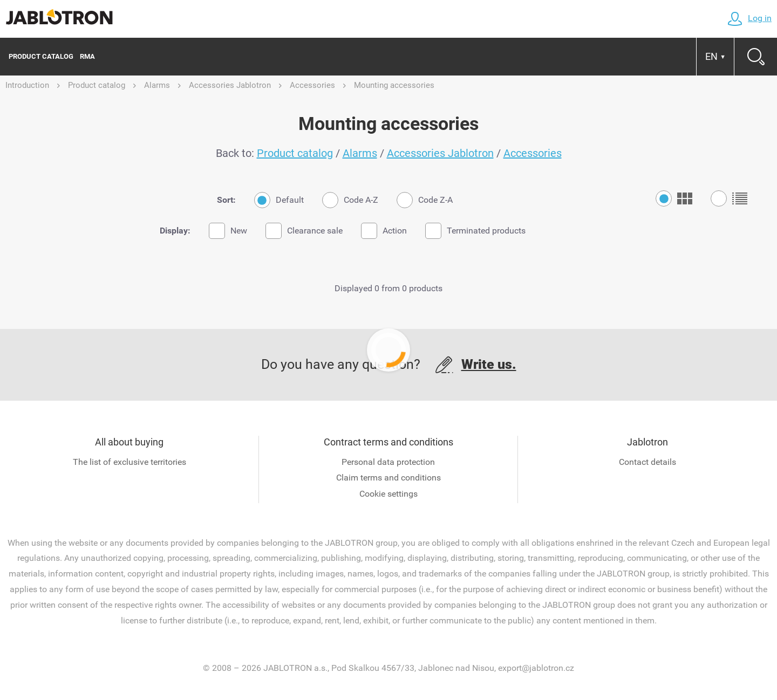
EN (715, 56)
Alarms (360, 153)
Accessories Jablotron (440, 153)
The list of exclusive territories (129, 462)
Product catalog (41, 56)
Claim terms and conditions (388, 478)
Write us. (489, 364)
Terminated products (475, 231)
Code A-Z (350, 200)
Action (384, 231)
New (228, 231)
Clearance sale (304, 231)
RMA (87, 56)
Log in (749, 18)
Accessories (533, 153)
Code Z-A (425, 200)
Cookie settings (388, 494)
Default (279, 200)
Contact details (647, 462)
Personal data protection (388, 462)
